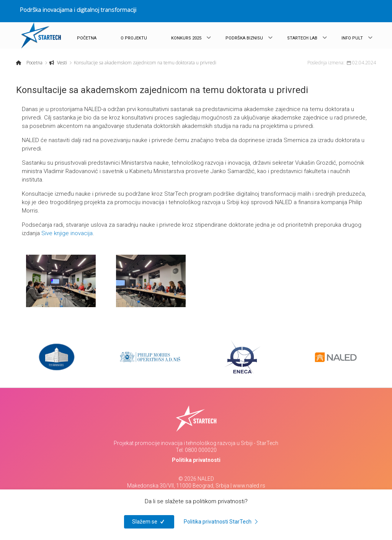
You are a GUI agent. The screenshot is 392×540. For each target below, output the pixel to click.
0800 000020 (201, 450)
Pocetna (34, 63)
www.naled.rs (249, 486)
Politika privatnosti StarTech (222, 522)
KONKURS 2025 (186, 38)
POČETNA (87, 38)
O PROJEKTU (134, 38)
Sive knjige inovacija (67, 233)
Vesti (61, 63)
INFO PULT (352, 38)
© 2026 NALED (196, 479)
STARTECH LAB (302, 38)
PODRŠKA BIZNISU (244, 38)
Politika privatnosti (196, 460)
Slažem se (149, 522)
